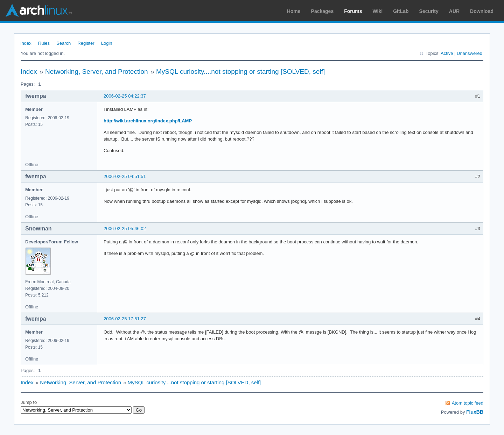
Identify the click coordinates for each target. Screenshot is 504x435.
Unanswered (470, 53)
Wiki (378, 11)
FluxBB (475, 412)
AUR (454, 11)
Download (482, 11)
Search (64, 43)
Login (107, 43)
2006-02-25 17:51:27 (125, 319)
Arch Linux (38, 10)
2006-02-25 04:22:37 (125, 96)
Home (294, 11)
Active (447, 53)
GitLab (401, 11)
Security (429, 11)
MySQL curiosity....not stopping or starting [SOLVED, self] (240, 72)
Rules (44, 43)
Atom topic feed (468, 403)
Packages (323, 11)
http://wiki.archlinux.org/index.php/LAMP (148, 121)
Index (26, 43)
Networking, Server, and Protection (97, 72)
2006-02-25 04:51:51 (125, 176)
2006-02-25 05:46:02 (125, 229)
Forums (353, 11)
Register (86, 43)
